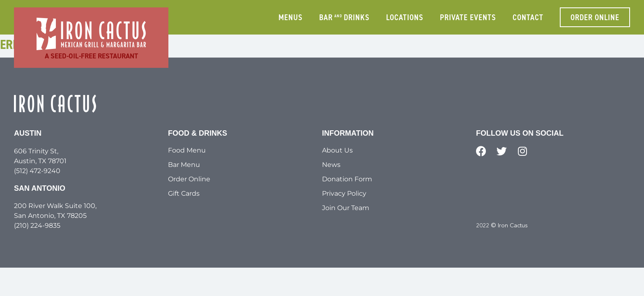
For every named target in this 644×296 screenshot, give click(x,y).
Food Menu (187, 150)
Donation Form (347, 179)
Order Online (189, 179)
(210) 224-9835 (37, 225)
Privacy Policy (344, 193)
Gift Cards (184, 193)
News (331, 165)
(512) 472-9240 (37, 171)
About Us (337, 150)
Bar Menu (184, 165)
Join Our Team (346, 208)
